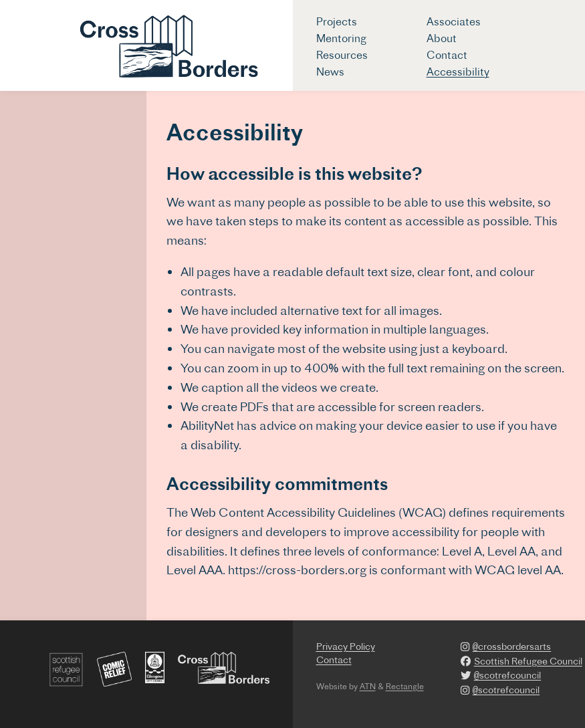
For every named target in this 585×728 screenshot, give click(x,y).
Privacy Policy (346, 646)
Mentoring (341, 38)
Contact (447, 55)
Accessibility (458, 72)
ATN (368, 686)
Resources (342, 55)
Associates (454, 21)
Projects (337, 21)
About (442, 38)
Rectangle (405, 686)
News (330, 72)
